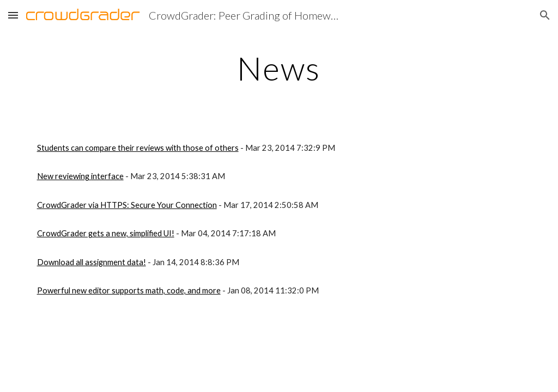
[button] (13, 15)
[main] (279, 68)
